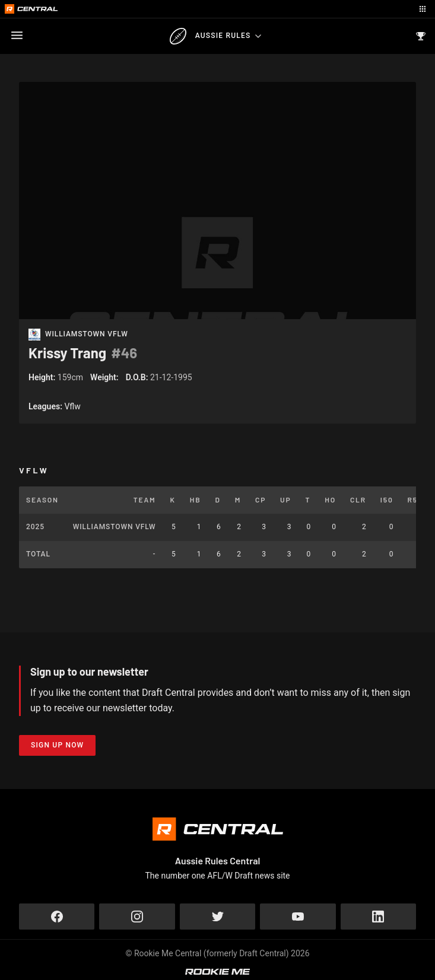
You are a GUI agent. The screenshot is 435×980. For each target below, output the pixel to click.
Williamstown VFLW (87, 334)
